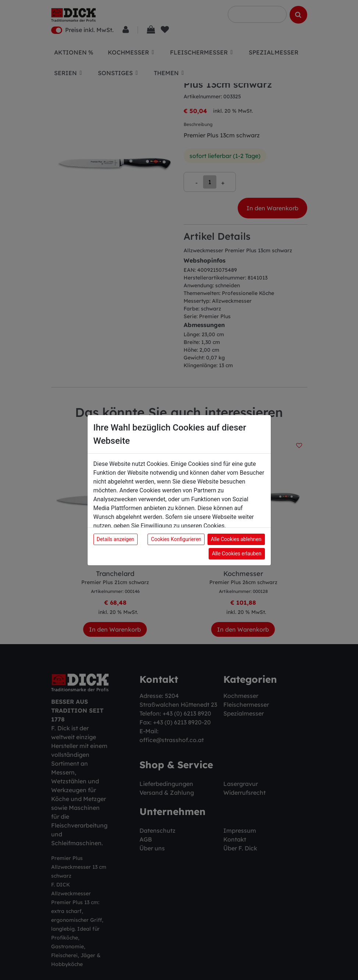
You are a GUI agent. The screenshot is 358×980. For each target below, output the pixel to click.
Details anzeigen (116, 539)
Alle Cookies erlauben (237, 554)
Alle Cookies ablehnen (236, 539)
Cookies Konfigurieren (176, 539)
